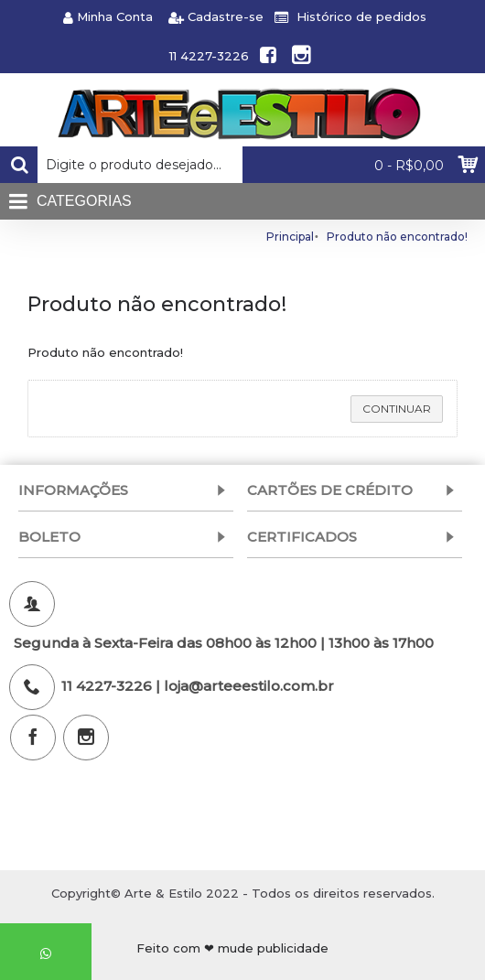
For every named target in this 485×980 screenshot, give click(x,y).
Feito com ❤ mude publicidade (232, 948)
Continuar (397, 409)
